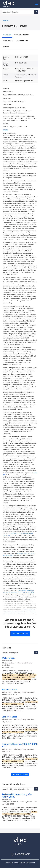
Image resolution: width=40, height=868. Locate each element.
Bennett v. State (9, 717)
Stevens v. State (9, 690)
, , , (19, 592)
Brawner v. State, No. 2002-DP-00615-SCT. (20, 745)
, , (19, 611)
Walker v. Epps (9, 658)
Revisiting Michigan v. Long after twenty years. (17, 796)
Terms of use (9, 863)
